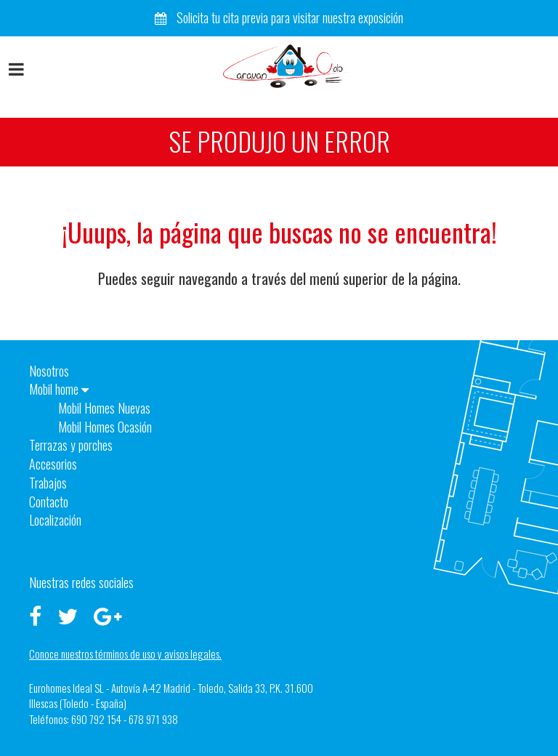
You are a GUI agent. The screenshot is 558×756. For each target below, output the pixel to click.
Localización (55, 520)
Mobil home (59, 389)
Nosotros (49, 371)
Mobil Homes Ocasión (105, 427)
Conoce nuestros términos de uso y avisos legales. (125, 654)
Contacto (49, 502)
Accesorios (53, 464)
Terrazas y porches (71, 445)
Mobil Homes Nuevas (104, 408)
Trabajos (48, 483)
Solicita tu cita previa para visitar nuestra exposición (279, 17)
